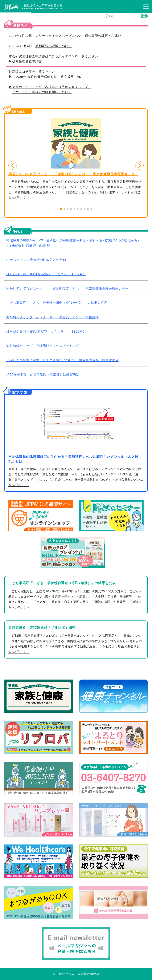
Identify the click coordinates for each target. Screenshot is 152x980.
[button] (13, 165)
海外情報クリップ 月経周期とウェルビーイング (43, 346)
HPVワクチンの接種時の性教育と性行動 (36, 260)
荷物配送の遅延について (54, 46)
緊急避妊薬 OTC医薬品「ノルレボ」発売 (42, 628)
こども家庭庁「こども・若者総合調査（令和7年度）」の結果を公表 (57, 303)
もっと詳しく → (19, 198)
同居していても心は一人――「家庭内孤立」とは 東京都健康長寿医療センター (73, 174)
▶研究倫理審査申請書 (25, 61)
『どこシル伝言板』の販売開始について (42, 92)
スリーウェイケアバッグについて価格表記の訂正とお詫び (78, 36)
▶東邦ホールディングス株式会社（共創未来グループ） (50, 87)
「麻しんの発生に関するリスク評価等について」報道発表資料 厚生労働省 (62, 360)
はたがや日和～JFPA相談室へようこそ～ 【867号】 (46, 274)
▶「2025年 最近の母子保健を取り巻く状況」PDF (46, 77)
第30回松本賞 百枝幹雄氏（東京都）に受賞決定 (43, 374)
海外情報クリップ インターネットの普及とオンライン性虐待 (53, 317)
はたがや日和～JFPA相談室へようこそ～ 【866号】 (46, 331)
